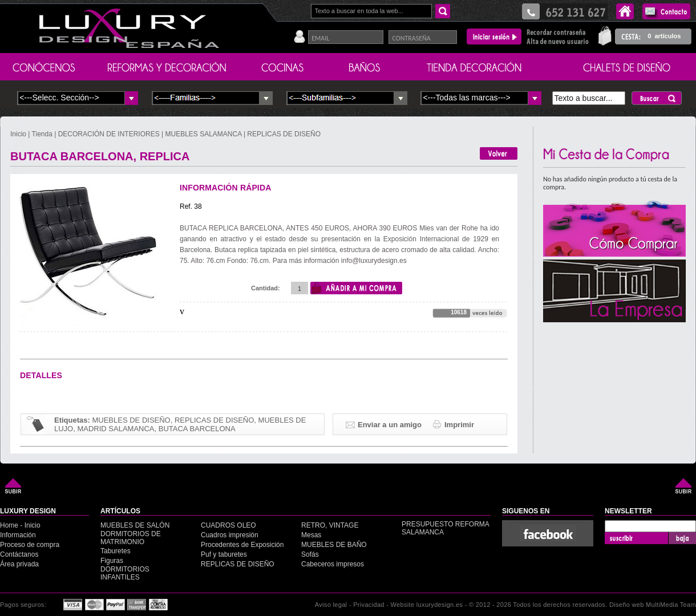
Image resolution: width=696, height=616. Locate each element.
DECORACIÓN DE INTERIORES (110, 134)
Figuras (112, 561)
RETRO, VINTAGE (330, 525)
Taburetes (116, 551)
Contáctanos (19, 554)
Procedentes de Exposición (242, 545)
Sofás (310, 554)
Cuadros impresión (230, 535)
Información (18, 535)
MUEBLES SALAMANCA (204, 134)
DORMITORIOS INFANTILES (125, 573)
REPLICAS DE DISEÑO (284, 134)
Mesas (311, 535)
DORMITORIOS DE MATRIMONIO (131, 538)
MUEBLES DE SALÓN (135, 525)
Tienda (42, 134)
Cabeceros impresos (333, 564)
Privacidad (369, 605)
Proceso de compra (30, 545)
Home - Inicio (20, 525)
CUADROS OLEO (228, 525)
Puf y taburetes (224, 554)
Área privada (19, 564)
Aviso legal (331, 605)
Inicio (19, 134)
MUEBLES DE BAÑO (334, 545)
